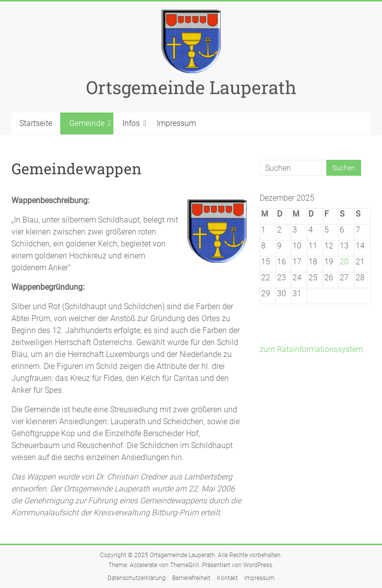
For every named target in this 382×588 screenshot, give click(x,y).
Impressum (176, 123)
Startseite (36, 123)
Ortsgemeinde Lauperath (191, 87)
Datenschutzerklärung (137, 578)
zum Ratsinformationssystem (311, 349)
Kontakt (227, 578)
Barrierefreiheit (191, 578)
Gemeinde (87, 123)
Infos (131, 123)
